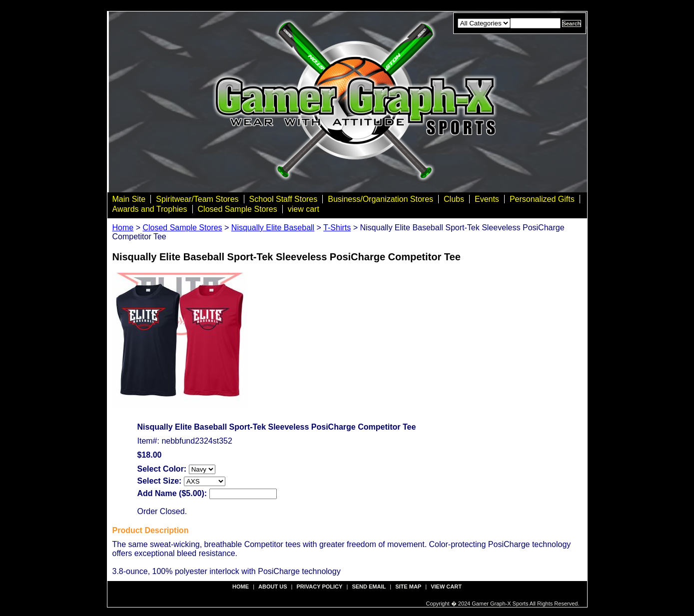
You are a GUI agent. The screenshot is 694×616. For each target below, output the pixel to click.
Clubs (454, 199)
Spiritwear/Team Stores (197, 199)
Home (123, 228)
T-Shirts (337, 228)
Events (487, 199)
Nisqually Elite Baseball (273, 228)
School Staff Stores (284, 199)
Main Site (129, 199)
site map (408, 587)
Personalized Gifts (542, 199)
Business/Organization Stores (380, 199)
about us (273, 587)
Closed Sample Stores (238, 209)
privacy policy (320, 587)
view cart (304, 209)
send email (369, 587)
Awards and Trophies (150, 209)
